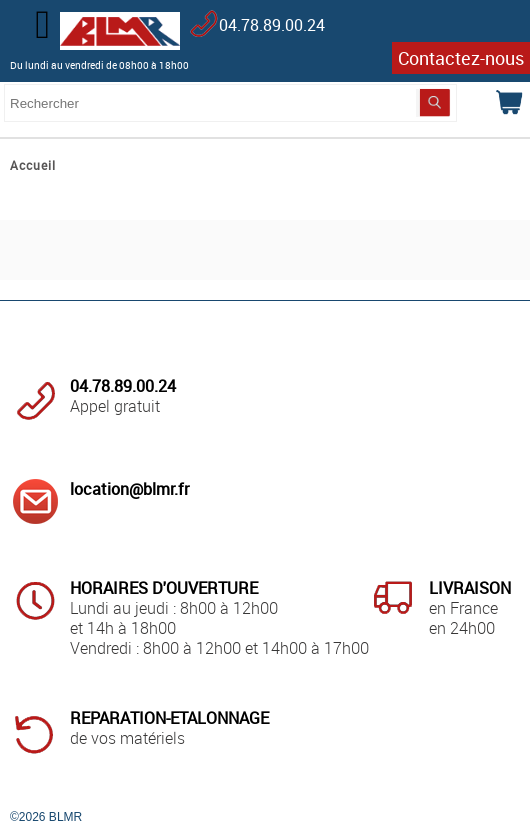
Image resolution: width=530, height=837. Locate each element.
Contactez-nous (461, 58)
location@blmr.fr (129, 489)
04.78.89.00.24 (272, 25)
